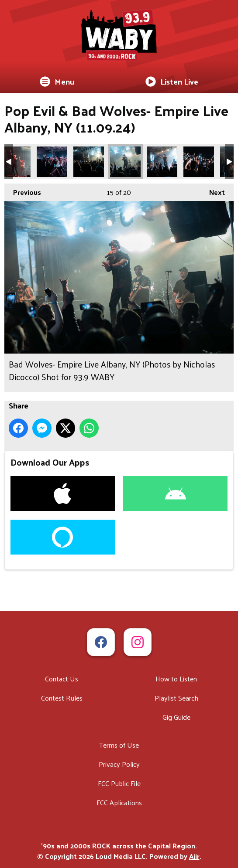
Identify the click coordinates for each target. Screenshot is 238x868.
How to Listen (176, 679)
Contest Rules (62, 698)
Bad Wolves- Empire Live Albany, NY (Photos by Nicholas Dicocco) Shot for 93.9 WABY (15, 162)
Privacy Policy (119, 764)
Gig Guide (176, 717)
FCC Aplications (119, 802)
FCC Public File (119, 783)
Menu (57, 81)
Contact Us (62, 679)
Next (213, 191)
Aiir (194, 856)
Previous (23, 191)
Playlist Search (176, 698)
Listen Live (172, 81)
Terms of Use (119, 745)
